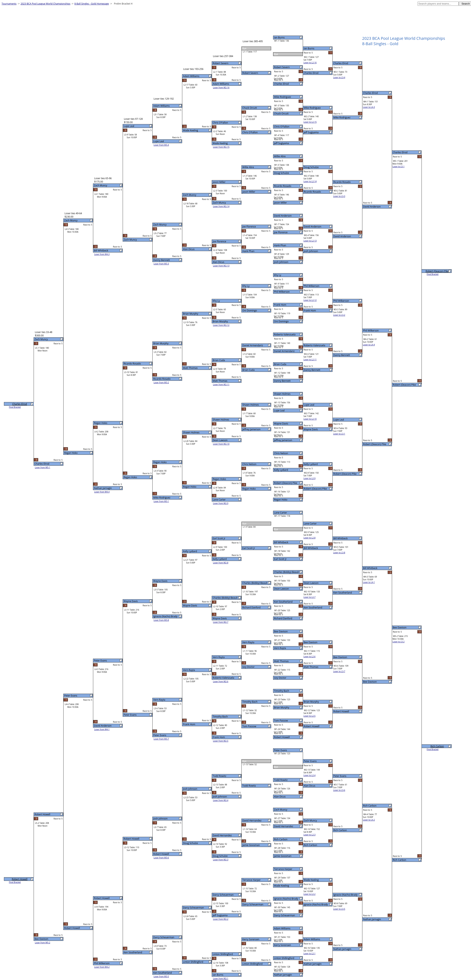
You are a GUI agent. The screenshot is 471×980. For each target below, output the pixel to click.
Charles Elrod (281, 84)
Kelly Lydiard (281, 470)
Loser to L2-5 (310, 716)
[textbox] (438, 4)
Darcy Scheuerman (285, 915)
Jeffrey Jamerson (283, 440)
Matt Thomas (281, 661)
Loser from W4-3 (102, 254)
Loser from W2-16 (221, 88)
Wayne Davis (281, 424)
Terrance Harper (283, 869)
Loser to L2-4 (310, 775)
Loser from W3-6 (161, 858)
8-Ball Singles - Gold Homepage (92, 4)
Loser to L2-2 (310, 894)
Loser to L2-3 (310, 835)
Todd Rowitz (281, 780)
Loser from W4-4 (102, 492)
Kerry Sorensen (283, 945)
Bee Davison (281, 631)
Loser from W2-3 (221, 860)
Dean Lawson (282, 589)
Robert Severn (282, 67)
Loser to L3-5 (339, 909)
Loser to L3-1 (339, 434)
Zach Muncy (281, 810)
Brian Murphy (282, 707)
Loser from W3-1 (161, 501)
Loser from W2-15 (221, 147)
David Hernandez (284, 826)
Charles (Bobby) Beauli (287, 572)
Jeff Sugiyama (282, 143)
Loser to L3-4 (339, 77)
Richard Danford (283, 618)
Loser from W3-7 (161, 739)
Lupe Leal (279, 411)
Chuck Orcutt (281, 114)
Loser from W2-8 (221, 563)
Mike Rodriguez (283, 97)
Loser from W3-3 (161, 264)
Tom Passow (281, 721)
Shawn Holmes (282, 394)
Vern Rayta (280, 648)
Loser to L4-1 (369, 582)
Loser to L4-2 (369, 820)
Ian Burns (279, 38)
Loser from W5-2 (43, 943)
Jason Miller (281, 203)
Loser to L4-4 (369, 345)
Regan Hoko (281, 500)
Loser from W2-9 (221, 503)
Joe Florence (281, 232)
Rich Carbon (281, 839)
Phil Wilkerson (282, 292)
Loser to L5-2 (399, 642)
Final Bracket (433, 274)
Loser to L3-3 (339, 196)
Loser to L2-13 (310, 241)
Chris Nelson (281, 453)
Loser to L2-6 (310, 657)
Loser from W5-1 (43, 467)
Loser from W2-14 (221, 206)
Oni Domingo (281, 321)
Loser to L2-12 (310, 300)
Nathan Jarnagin (283, 975)
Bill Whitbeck (281, 542)
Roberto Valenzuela (285, 334)
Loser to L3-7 (339, 671)
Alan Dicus (280, 797)
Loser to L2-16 (310, 63)
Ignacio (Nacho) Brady (286, 899)
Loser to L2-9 (310, 478)
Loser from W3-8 (161, 620)
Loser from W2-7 (221, 622)
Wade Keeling (282, 886)
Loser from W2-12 (221, 325)
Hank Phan (280, 245)
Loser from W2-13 (221, 266)
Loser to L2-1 (310, 953)
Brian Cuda (280, 364)
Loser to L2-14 (310, 181)
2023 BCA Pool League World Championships (45, 4)
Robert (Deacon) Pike (286, 483)
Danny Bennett (282, 381)
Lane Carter (281, 513)
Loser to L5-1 (399, 167)
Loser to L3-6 (339, 790)
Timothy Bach (282, 691)
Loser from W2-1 (221, 978)
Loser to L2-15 (310, 122)
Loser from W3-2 (161, 382)
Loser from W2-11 (221, 384)
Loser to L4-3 (369, 107)
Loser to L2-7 (310, 597)
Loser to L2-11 (310, 360)
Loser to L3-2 (339, 315)
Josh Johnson (281, 262)
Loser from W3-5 (161, 976)
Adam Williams (282, 928)
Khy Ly (278, 275)
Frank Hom (280, 305)
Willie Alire (280, 156)
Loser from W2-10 (221, 444)
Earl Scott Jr (280, 559)
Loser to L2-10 (310, 419)
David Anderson (283, 216)
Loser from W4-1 (102, 729)
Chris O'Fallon (282, 127)
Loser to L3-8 (339, 553)
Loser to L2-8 (310, 538)
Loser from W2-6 (221, 681)
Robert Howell (282, 737)
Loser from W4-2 (102, 967)
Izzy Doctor (280, 678)
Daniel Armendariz (284, 351)
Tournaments (9, 4)
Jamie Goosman (283, 856)
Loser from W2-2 (221, 919)
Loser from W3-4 (161, 145)
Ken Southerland (283, 602)
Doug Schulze (282, 173)
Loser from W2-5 (221, 741)
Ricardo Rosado (283, 186)
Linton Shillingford (284, 958)
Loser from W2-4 (221, 800)
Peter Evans (281, 750)
